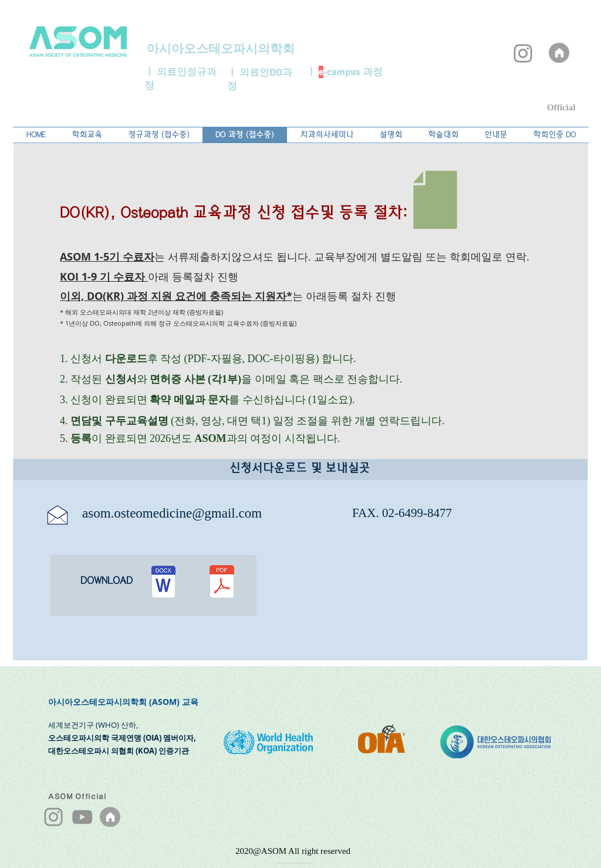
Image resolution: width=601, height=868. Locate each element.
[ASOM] (559, 53)
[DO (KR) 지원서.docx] (163, 583)
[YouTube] (82, 817)
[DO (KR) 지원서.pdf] (222, 583)
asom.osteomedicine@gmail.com (172, 513)
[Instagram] (523, 53)
